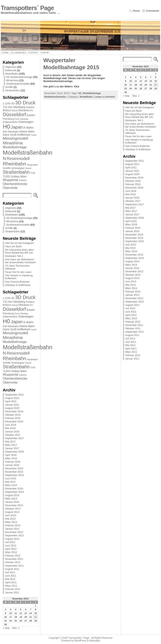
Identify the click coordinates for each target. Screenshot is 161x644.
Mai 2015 (10, 482)
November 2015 (14, 472)
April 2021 (11, 401)
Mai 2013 (10, 519)
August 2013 (12, 512)
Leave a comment (105, 97)
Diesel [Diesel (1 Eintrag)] (15, 110)
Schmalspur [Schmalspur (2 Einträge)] (18, 168)
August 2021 (12, 398)
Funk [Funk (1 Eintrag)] (17, 119)
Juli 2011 (10, 572)
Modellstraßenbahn (55, 97)
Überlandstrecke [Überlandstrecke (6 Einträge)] (15, 184)
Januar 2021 (12, 405)
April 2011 (11, 582)
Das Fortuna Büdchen (17, 282)
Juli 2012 (10, 542)
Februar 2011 (13, 589)
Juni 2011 (11, 576)
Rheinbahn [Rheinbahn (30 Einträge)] (14, 164)
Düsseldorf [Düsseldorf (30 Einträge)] (14, 114)
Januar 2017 (12, 448)
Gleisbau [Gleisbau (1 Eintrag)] (24, 119)
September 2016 (15, 452)
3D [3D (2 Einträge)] (13, 103)
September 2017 (15, 438)
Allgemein (11, 67)
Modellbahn (12, 74)
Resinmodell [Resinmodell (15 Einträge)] (18, 158)
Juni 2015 (11, 478)
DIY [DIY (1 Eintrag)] (31, 110)
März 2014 (11, 499)
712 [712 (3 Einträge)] (5, 107)
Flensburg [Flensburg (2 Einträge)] (8, 119)
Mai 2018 (10, 428)
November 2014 (14, 489)
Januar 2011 (12, 592)
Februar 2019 (13, 418)
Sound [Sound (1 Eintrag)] (28, 168)
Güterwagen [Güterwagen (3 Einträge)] (26, 122)
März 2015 (11, 485)
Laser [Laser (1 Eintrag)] (34, 135)
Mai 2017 (10, 442)
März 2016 (11, 458)
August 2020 (12, 408)
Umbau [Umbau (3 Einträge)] (15, 176)
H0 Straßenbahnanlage (19, 77)
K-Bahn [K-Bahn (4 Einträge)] (29, 127)
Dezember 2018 (14, 421)
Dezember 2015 (14, 468)
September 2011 (15, 566)
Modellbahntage (92, 93)
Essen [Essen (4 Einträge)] (31, 115)
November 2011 (14, 559)
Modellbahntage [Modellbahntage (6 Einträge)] (15, 147)
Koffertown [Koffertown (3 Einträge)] (24, 135)
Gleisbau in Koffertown (18, 285)
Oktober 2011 (13, 562)
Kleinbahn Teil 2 (14, 256)
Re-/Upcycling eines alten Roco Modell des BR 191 (19, 251)
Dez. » (16, 628)
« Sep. (6, 628)
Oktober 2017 (13, 435)
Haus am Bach (13, 246)
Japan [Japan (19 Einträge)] (17, 127)
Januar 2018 (12, 432)
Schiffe (9, 87)
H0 (80, 93)
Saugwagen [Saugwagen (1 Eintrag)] (32, 165)
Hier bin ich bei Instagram (19, 243)
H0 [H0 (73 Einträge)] (6, 127)
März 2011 (11, 586)
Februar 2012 (13, 556)
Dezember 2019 (14, 411)
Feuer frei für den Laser (18, 272)
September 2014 (15, 492)
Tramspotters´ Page (27, 8)
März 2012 (11, 552)
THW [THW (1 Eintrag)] (33, 173)
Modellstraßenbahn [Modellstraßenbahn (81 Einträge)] (28, 153)
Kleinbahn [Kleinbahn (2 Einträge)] (13, 132)
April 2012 (11, 549)
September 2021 (15, 395)
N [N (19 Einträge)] (4, 158)
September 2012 (15, 535)
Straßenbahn (12, 90)
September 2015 (15, 475)
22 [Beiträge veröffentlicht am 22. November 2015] (36, 617)
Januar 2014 (12, 502)
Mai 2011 (10, 579)
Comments (153, 11)
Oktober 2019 (13, 415)
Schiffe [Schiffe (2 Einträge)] (7, 168)
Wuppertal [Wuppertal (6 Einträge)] (10, 180)
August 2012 (12, 539)
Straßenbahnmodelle (18, 84)
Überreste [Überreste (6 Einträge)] (10, 188)
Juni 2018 (11, 425)
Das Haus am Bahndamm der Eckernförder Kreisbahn (21, 261)
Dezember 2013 (14, 505)
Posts (136, 11)
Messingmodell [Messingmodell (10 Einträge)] (15, 138)
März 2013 (11, 522)
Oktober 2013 (13, 509)
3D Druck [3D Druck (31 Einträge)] (25, 103)
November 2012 (14, 532)
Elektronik (11, 70)
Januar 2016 (12, 465)
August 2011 (12, 569)
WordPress (80, 641)
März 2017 (11, 445)
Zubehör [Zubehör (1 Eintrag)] (23, 180)
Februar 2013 (13, 525)
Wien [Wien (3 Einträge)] (24, 176)
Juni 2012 (11, 546)
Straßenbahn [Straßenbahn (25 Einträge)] (16, 172)
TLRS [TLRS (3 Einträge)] (6, 176)
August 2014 (12, 495)
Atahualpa (95, 641)
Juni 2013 (11, 515)
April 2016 (11, 455)
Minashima (12, 80)
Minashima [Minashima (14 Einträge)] (13, 143)
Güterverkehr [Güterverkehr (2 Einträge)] (10, 122)
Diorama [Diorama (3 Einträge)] (24, 110)
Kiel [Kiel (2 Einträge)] (5, 132)
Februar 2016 (13, 462)
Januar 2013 (12, 529)
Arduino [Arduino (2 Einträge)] (30, 107)
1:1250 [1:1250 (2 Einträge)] (7, 103)
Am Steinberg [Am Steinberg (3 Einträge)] (17, 107)
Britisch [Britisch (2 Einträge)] (7, 110)
